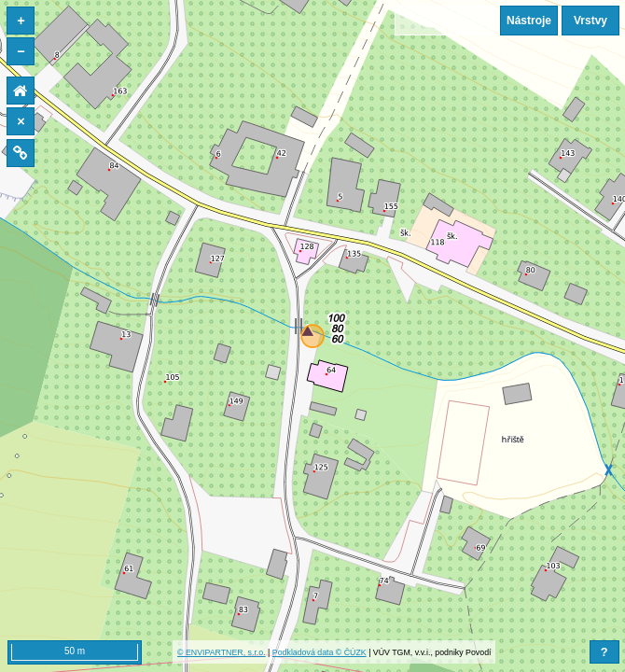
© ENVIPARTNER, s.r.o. (222, 652)
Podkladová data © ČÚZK (319, 652)
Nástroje (529, 21)
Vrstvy (590, 21)
